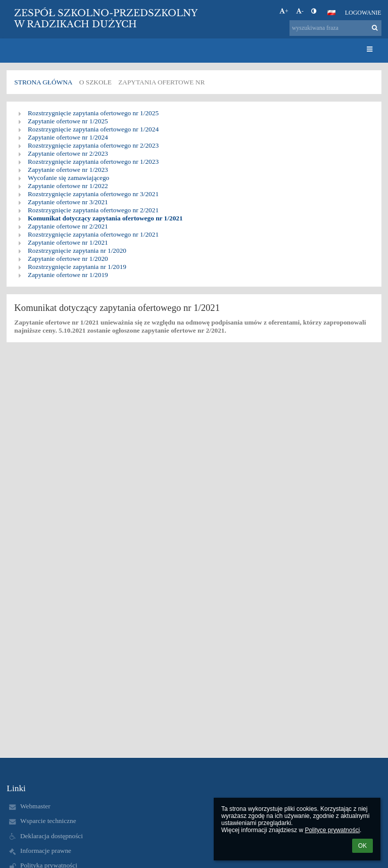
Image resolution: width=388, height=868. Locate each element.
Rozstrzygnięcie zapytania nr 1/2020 (77, 250)
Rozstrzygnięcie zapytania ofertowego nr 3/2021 (93, 194)
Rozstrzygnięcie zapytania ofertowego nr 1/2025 (93, 113)
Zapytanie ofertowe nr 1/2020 (68, 259)
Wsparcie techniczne (48, 821)
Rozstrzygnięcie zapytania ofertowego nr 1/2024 (93, 129)
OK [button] (362, 846)
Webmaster (35, 806)
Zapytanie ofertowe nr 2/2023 (68, 153)
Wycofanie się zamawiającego (68, 178)
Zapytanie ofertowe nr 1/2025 (68, 121)
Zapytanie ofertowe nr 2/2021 (68, 226)
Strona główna (43, 82)
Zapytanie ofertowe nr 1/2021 (68, 242)
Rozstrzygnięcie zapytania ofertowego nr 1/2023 (93, 162)
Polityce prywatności (332, 830)
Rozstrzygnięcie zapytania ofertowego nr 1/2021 (93, 234)
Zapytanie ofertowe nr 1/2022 (68, 186)
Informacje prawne (46, 851)
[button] (331, 13)
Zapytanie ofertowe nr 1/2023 (68, 170)
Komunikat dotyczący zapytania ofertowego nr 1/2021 (105, 218)
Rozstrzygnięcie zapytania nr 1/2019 (77, 267)
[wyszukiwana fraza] (335, 28)
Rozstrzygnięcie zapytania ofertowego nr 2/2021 (93, 210)
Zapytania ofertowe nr (161, 82)
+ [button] (284, 11)
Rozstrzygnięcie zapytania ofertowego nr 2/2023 (93, 145)
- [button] (300, 11)
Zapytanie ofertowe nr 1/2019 (68, 275)
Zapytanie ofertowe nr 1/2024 (68, 137)
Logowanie (363, 13)
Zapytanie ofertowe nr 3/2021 (68, 202)
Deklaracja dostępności (52, 836)
